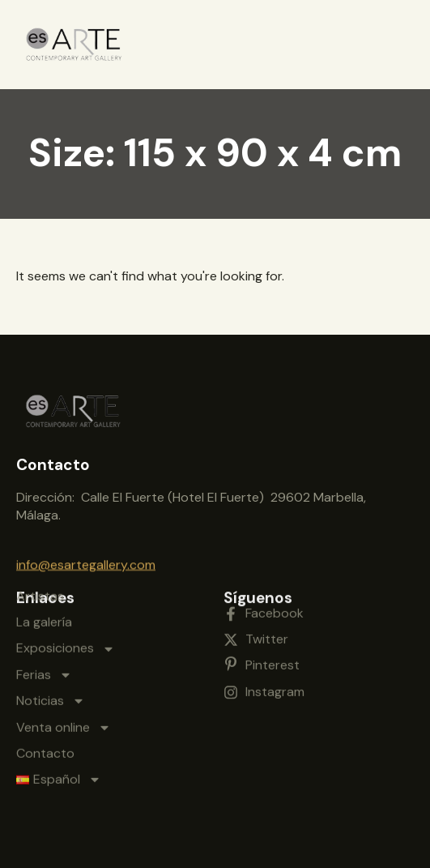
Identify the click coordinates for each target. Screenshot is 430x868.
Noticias (51, 627)
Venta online (64, 653)
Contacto (45, 679)
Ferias (44, 601)
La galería (44, 547)
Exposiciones (66, 575)
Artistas (40, 522)
